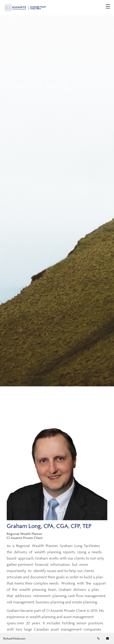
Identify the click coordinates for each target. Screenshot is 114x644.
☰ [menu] (108, 7)
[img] (57, 193)
